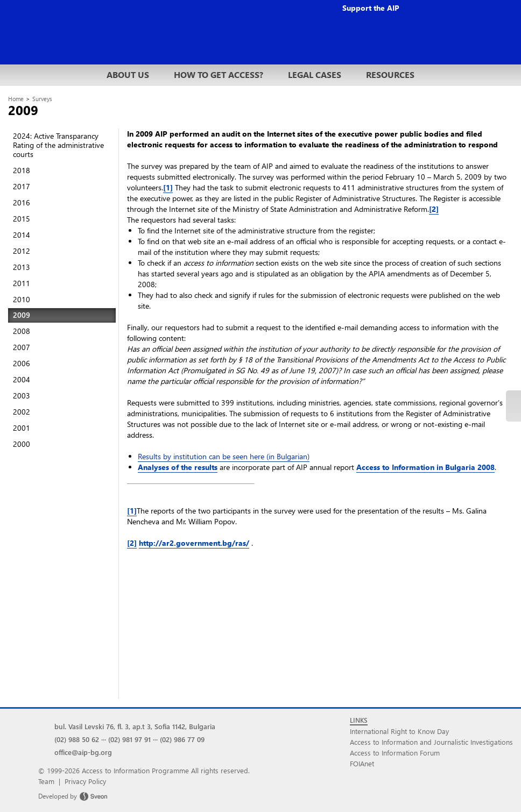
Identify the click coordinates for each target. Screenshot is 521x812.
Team (46, 781)
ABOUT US (128, 74)
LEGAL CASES (315, 74)
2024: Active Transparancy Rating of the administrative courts (58, 145)
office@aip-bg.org (83, 752)
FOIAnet (362, 763)
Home (16, 99)
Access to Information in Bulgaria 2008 (425, 467)
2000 (22, 444)
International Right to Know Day (399, 731)
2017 (22, 186)
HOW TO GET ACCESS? (219, 74)
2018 (22, 170)
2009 (22, 315)
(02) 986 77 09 (182, 739)
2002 (22, 412)
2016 (22, 202)
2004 (22, 379)
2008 (22, 331)
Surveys (42, 99)
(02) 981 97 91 (129, 739)
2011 (22, 283)
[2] (434, 209)
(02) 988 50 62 (77, 739)
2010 (22, 299)
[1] (168, 187)
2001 (22, 428)
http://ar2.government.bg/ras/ (194, 543)
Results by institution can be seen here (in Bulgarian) (224, 456)
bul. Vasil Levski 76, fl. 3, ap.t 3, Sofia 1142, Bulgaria (135, 726)
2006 (22, 363)
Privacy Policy (85, 781)
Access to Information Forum (395, 753)
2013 (22, 267)
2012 (22, 251)
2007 (22, 347)
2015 (22, 219)
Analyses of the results (178, 467)
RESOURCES (390, 74)
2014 (22, 235)
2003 (22, 396)
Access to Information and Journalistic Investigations (431, 742)
